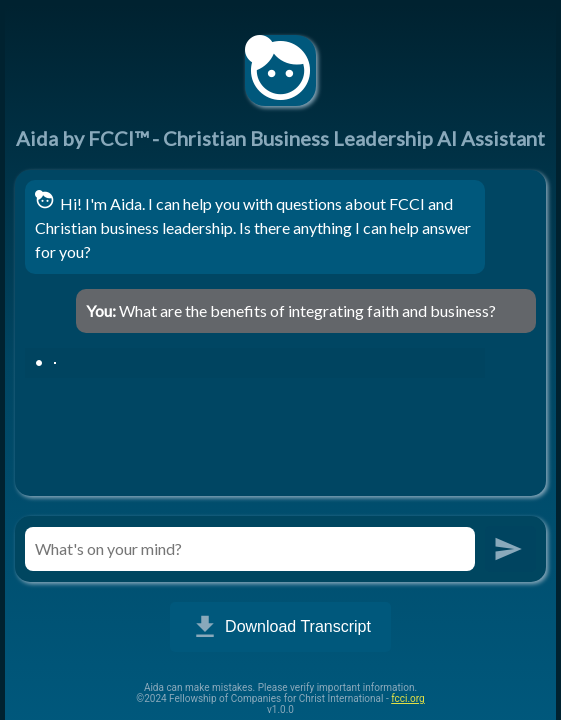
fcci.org (408, 698)
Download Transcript (280, 627)
